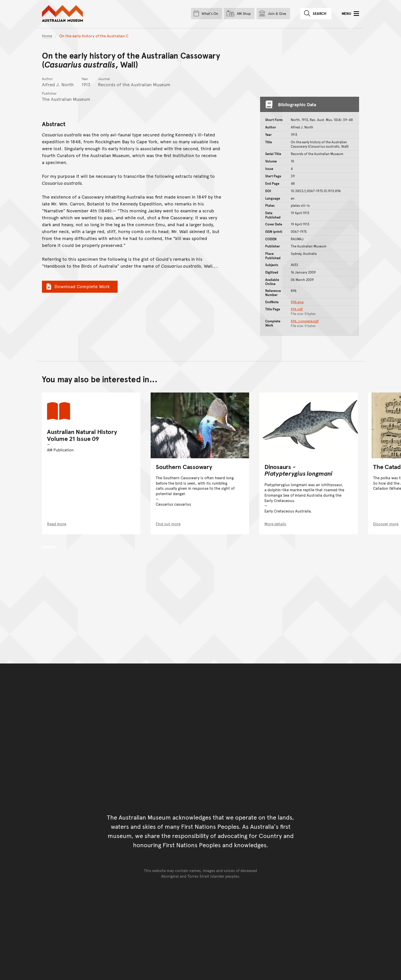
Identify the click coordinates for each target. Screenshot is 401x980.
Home (47, 36)
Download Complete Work (77, 286)
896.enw (297, 302)
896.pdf (297, 309)
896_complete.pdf (305, 321)
